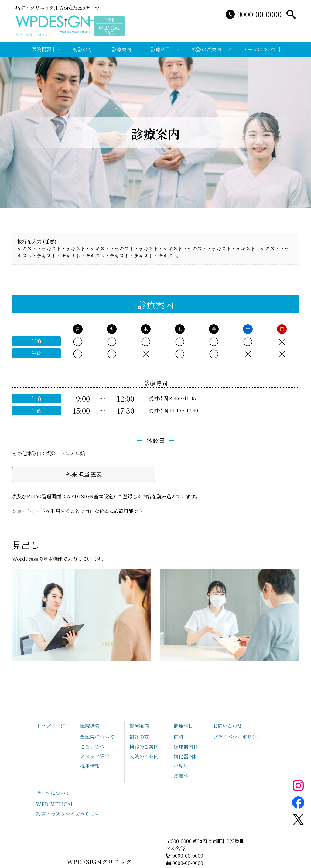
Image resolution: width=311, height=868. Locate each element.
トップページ (51, 726)
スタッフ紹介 (95, 756)
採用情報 (90, 766)
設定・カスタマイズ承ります (68, 814)
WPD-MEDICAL (55, 804)
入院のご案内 (144, 756)
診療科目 (160, 49)
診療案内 (121, 49)
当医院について (97, 737)
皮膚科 (181, 776)
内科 (179, 737)
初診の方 (83, 49)
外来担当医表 (84, 474)
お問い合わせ (227, 726)
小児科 (181, 766)
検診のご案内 (207, 49)
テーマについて (260, 49)
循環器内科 (186, 747)
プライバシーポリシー (237, 737)
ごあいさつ (92, 747)
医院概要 (41, 49)
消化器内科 (186, 756)
